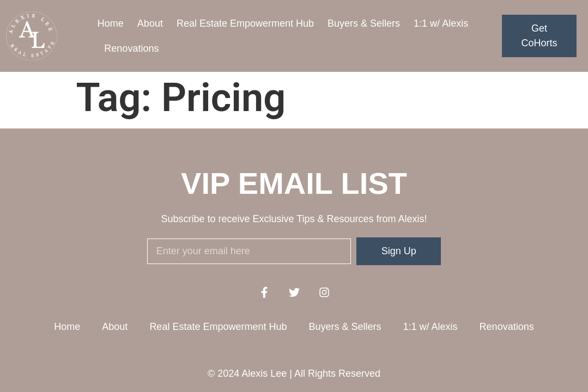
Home (111, 23)
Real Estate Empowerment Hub (245, 23)
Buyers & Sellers (364, 23)
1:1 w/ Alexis (441, 23)
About (150, 23)
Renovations (131, 48)
